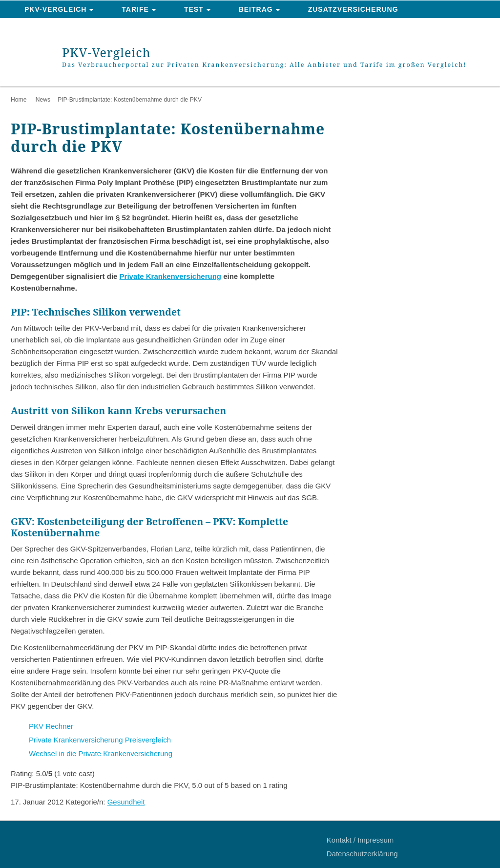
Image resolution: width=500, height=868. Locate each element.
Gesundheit (126, 802)
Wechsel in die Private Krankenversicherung (102, 753)
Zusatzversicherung (353, 9)
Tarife (135, 9)
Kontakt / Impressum (360, 840)
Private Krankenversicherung (170, 276)
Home (19, 100)
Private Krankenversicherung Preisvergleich (100, 740)
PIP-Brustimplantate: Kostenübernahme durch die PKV (130, 100)
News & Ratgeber (62, 27)
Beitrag (256, 9)
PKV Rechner (51, 726)
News (43, 100)
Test (194, 9)
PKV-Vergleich (55, 9)
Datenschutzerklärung (362, 854)
